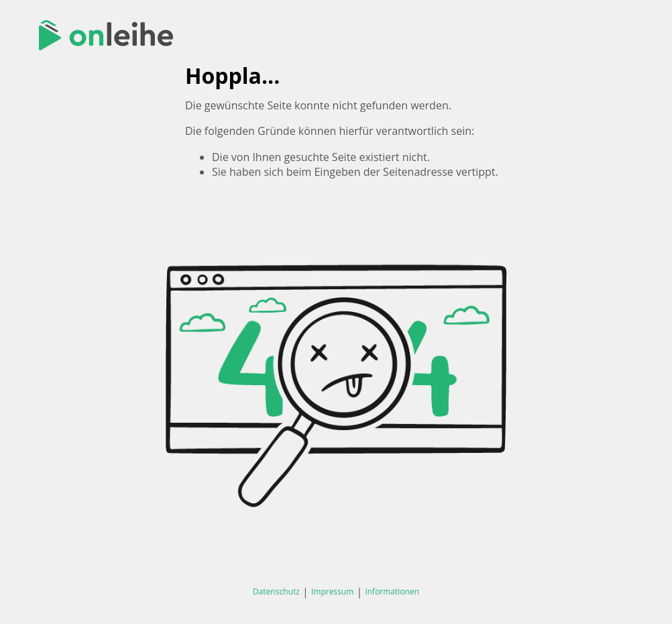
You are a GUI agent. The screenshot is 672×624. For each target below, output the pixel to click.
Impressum (332, 591)
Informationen (392, 591)
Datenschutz (276, 591)
